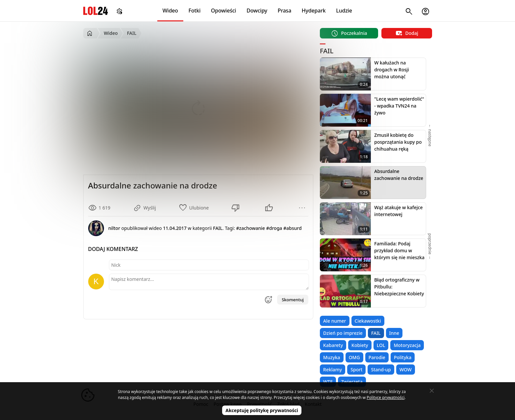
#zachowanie (251, 228)
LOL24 (96, 11)
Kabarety (333, 345)
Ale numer (335, 321)
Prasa (284, 11)
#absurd (293, 228)
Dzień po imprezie (343, 333)
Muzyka (332, 357)
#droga (274, 228)
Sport (356, 370)
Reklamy (333, 370)
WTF (328, 382)
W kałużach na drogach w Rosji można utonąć (392, 70)
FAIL (376, 333)
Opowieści (224, 11)
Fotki (195, 11)
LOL (381, 345)
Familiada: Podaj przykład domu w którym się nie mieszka (399, 250)
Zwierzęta (352, 382)
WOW (406, 370)
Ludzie (344, 11)
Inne (394, 333)
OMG (354, 357)
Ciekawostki (368, 321)
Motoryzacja (407, 345)
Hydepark (314, 11)
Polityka (403, 357)
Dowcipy (257, 11)
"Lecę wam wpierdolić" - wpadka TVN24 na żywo (399, 106)
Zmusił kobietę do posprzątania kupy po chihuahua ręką (398, 142)
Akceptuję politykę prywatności (262, 410)
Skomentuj (293, 300)
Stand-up (381, 370)
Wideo (170, 11)
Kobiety (360, 345)
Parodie (377, 357)
